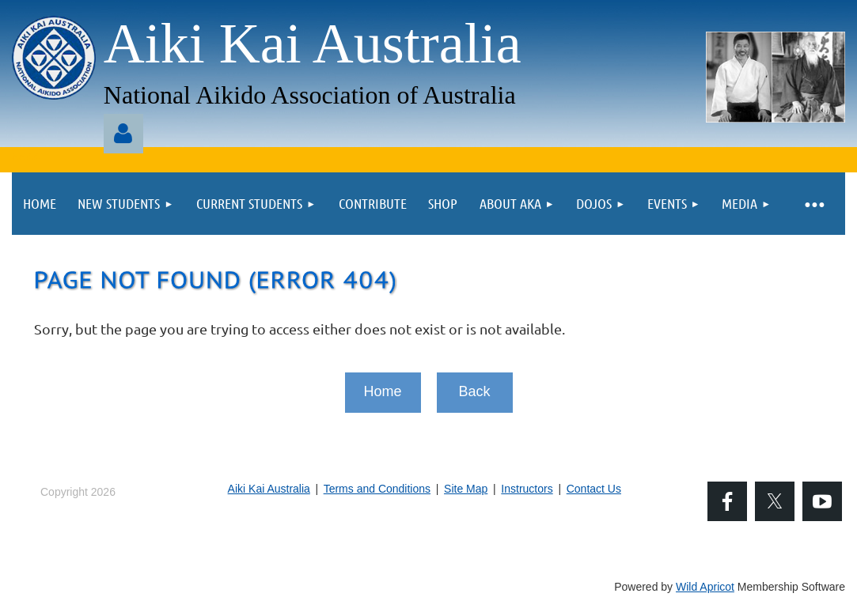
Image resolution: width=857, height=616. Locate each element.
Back (474, 391)
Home (382, 391)
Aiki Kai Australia (269, 489)
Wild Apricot (705, 587)
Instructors (527, 489)
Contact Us (594, 489)
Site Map (466, 489)
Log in (123, 134)
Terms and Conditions (377, 489)
